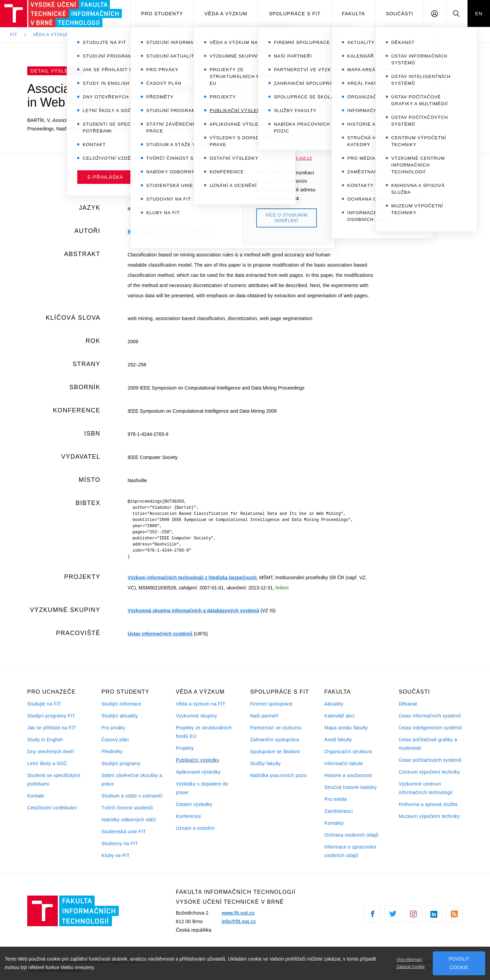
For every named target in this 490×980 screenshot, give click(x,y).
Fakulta (354, 14)
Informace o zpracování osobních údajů (350, 851)
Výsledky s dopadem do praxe (202, 788)
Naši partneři (264, 716)
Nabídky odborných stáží (129, 820)
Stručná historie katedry (350, 787)
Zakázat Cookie (411, 967)
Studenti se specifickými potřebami (54, 780)
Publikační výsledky (198, 760)
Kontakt (36, 796)
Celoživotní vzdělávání (52, 808)
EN (479, 14)
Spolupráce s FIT (295, 14)
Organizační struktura (348, 752)
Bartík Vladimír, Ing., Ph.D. (157, 232)
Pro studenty (162, 14)
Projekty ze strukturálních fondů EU (204, 732)
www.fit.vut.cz (238, 913)
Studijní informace (121, 704)
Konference (189, 816)
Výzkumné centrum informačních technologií (426, 788)
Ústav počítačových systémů (430, 760)
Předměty (112, 752)
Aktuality (334, 704)
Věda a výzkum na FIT (201, 704)
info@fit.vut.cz (239, 921)
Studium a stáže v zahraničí (132, 796)
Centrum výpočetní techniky (429, 772)
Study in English (45, 740)
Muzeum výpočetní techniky (429, 816)
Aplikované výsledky (198, 772)
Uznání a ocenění (195, 828)
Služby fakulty (265, 763)
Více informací (409, 960)
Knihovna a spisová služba (428, 804)
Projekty (185, 748)
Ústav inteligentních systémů (430, 728)
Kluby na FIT (116, 855)
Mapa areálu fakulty (346, 728)
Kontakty (334, 823)
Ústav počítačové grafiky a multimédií (428, 744)
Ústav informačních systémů (160, 634)
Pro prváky (113, 728)
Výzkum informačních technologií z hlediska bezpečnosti (192, 578)
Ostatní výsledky (194, 804)
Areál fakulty (338, 740)
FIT (14, 35)
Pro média (336, 799)
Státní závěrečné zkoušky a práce (132, 780)
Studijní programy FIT (51, 716)
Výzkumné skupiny (197, 716)
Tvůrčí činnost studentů (127, 808)
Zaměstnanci (338, 811)
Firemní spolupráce (271, 704)
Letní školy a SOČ (47, 763)
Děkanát (408, 704)
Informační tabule (344, 763)
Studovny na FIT (120, 843)
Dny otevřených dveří (51, 752)
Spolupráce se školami (275, 752)
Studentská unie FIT (124, 832)
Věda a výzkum (226, 14)
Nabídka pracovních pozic (279, 775)
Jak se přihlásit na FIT (52, 728)
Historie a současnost (348, 775)
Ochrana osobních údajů (351, 835)
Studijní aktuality (120, 716)
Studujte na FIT (44, 704)
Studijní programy (121, 763)
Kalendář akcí (339, 716)
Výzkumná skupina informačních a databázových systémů (193, 611)
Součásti (400, 14)
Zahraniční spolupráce (275, 740)
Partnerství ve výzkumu (276, 728)
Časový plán (115, 740)
